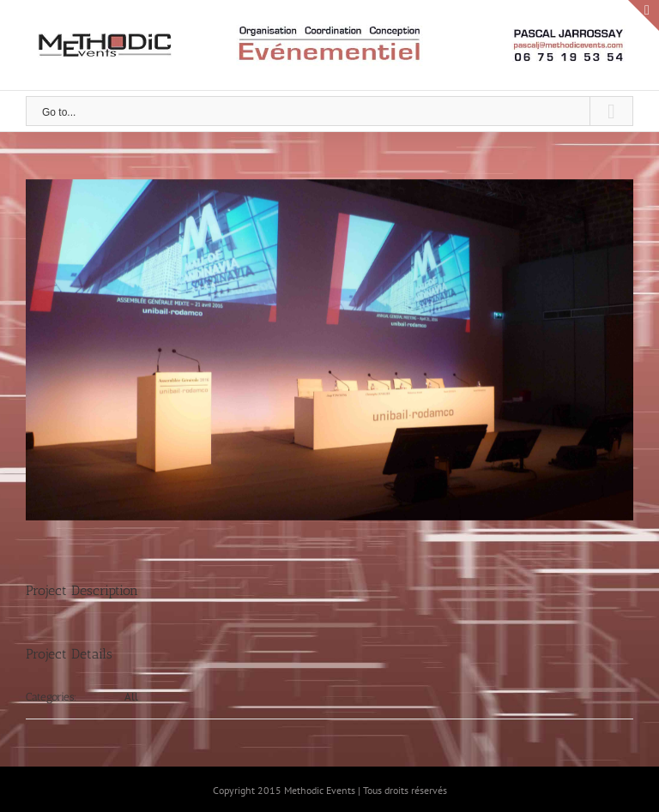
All (131, 697)
